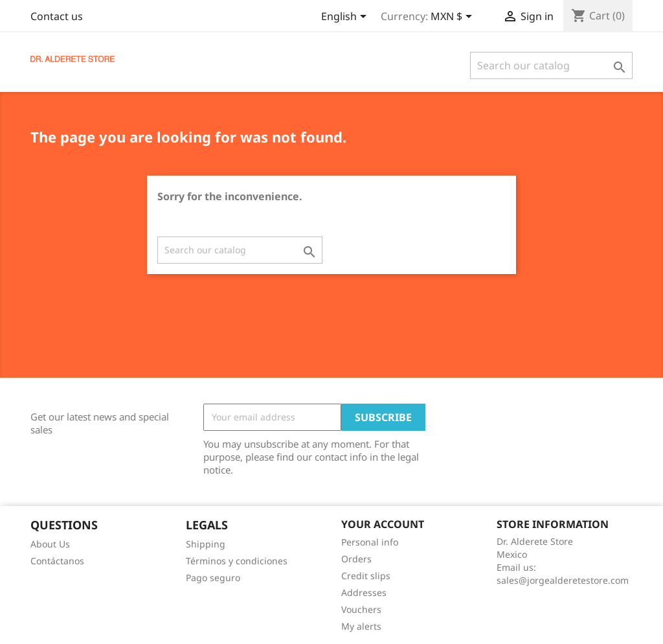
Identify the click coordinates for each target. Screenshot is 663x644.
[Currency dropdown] (454, 17)
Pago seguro (213, 578)
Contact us (57, 16)
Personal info (370, 542)
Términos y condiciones (237, 561)
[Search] (551, 65)
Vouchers (361, 609)
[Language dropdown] (346, 17)
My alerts (361, 626)
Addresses (364, 592)
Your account (383, 524)
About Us (50, 544)
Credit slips (366, 576)
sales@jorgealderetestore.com (563, 580)
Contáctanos (57, 561)
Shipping (206, 544)
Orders (356, 559)
